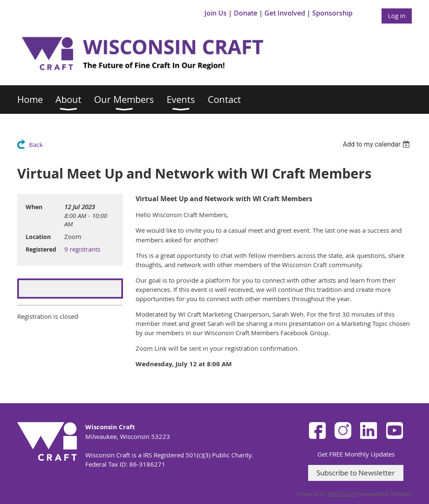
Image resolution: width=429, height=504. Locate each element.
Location (38, 237)
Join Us (216, 13)
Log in (397, 16)
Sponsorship (332, 13)
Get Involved (285, 13)
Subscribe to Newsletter (356, 473)
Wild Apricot (342, 494)
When (34, 207)
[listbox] (377, 144)
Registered (41, 249)
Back (36, 144)
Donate (246, 13)
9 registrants (82, 249)
